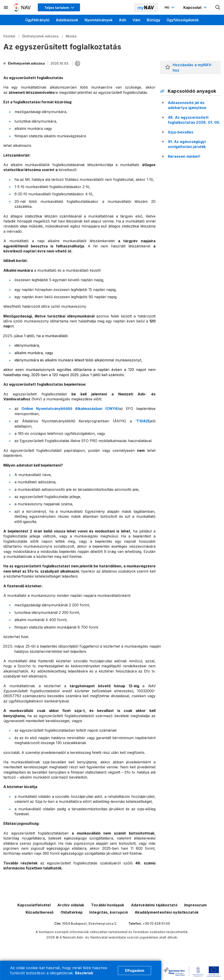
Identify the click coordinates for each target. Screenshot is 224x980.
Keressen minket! (184, 156)
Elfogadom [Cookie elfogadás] (135, 970)
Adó (123, 20)
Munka (71, 36)
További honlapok (108, 905)
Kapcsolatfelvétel (34, 905)
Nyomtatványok (99, 20)
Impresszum (195, 905)
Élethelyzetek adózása (40, 36)
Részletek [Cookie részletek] (84, 973)
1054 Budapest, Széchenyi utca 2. (90, 923)
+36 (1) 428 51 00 (156, 923)
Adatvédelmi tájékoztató (154, 905)
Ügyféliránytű (37, 20)
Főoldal (9, 36)
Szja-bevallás (181, 132)
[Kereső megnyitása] (218, 7)
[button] (168, 68)
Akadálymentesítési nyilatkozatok (167, 912)
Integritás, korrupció (109, 912)
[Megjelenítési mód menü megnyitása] (59, 7)
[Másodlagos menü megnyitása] (6, 7)
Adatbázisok (67, 20)
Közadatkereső (40, 912)
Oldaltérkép (72, 912)
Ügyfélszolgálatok (183, 20)
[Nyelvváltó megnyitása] (170, 7)
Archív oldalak (71, 905)
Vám (136, 20)
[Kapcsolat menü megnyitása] (196, 7)
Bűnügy (153, 20)
